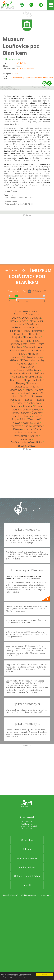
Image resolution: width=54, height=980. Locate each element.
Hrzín (27, 341)
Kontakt (27, 885)
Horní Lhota (21, 334)
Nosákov (32, 383)
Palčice (14, 393)
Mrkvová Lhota (33, 377)
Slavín (37, 416)
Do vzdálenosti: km (17, 291)
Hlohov (26, 331)
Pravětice (27, 400)
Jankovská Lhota (19, 344)
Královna (21, 354)
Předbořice (20, 403)
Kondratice (38, 350)
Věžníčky (27, 423)
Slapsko (17, 416)
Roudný (15, 410)
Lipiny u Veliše (26, 367)
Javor (32, 344)
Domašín (30, 327)
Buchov (16, 318)
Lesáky (41, 360)
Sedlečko (37, 410)
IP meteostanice (44, 895)
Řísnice (38, 406)
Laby (32, 360)
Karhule (15, 350)
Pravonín (39, 400)
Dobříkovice (17, 327)
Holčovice (37, 331)
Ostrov (28, 390)
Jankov (35, 341)
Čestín (40, 321)
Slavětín (27, 416)
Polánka (26, 396)
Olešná (34, 387)
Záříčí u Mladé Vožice (22, 442)
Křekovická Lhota (33, 357)
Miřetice (39, 373)
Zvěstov (32, 446)
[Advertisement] (23, 240)
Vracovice (33, 433)
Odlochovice (21, 387)
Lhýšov (22, 364)
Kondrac (25, 350)
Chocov (20, 324)
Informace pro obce (27, 858)
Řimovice (27, 406)
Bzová (13, 321)
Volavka (28, 429)
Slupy (15, 419)
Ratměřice (34, 403)
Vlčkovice (17, 429)
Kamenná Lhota (33, 347)
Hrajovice (17, 337)
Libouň (32, 364)
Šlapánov (36, 413)
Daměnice (32, 324)
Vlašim (27, 426)
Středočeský (21, 63)
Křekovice (16, 357)
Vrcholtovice (21, 436)
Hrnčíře (18, 341)
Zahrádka (26, 439)
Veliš (38, 419)
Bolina (34, 311)
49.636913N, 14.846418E (26, 69)
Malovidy (15, 373)
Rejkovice (16, 406)
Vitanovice (16, 426)
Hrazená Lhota (32, 337)
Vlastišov (38, 426)
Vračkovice (20, 433)
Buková (26, 318)
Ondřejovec (16, 390)
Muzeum (15, 74)
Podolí (16, 396)
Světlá (23, 419)
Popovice (37, 396)
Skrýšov (15, 413)
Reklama (27, 849)
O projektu (27, 840)
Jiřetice (41, 344)
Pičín (42, 393)
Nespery (21, 383)
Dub (40, 327)
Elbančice (15, 331)
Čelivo (32, 321)
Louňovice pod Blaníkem (26, 370)
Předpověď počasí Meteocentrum (24, 895)
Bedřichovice (22, 311)
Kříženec (14, 360)
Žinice (39, 442)
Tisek (31, 419)
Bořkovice (19, 314)
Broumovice (32, 314)
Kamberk (17, 347)
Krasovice (33, 354)
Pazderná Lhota (28, 393)
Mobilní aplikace (27, 867)
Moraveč (18, 377)
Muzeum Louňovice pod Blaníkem (21, 46)
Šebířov (25, 410)
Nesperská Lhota (33, 380)
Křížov (24, 360)
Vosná (38, 429)
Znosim (22, 446)
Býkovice (36, 318)
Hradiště (34, 334)
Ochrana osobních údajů (27, 876)
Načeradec (16, 380)
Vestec (17, 423)
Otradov (38, 390)
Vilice (37, 423)
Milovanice (27, 373)
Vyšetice (34, 436)
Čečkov (23, 321)
